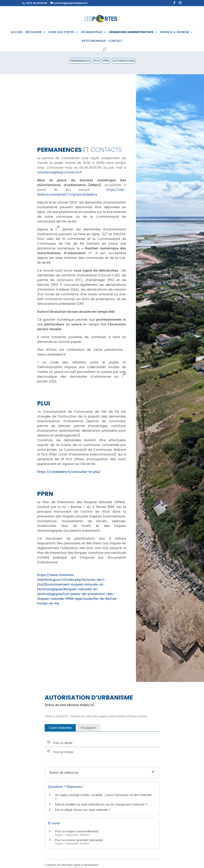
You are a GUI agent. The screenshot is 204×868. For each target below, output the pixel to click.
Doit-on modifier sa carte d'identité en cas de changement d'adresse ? (101, 804)
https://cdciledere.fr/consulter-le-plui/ (69, 472)
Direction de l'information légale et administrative (73, 865)
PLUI (97, 61)
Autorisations (124, 61)
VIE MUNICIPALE (92, 32)
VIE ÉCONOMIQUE (93, 41)
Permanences (80, 61)
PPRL (106, 61)
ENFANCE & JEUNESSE (175, 32)
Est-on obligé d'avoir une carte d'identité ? (83, 810)
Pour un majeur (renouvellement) (77, 831)
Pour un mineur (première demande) (79, 840)
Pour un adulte (60, 743)
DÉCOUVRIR (34, 32)
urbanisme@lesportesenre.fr (60, 172)
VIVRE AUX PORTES (61, 32)
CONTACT (115, 41)
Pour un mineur (60, 752)
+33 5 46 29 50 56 (36, 3)
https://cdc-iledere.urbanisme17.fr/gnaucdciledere (82, 192)
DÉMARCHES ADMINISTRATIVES (131, 32)
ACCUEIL (17, 32)
